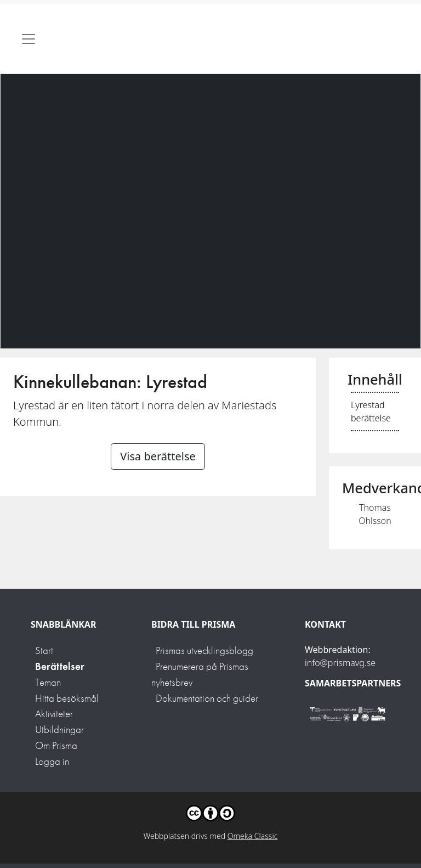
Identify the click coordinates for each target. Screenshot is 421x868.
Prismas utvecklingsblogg (204, 650)
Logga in (52, 761)
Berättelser (60, 666)
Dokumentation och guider (207, 698)
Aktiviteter (54, 714)
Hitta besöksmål (67, 698)
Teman (48, 682)
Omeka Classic (253, 836)
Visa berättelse (158, 456)
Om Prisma (56, 745)
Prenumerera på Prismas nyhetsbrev (200, 674)
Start (44, 650)
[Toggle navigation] (29, 39)
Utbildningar (59, 729)
